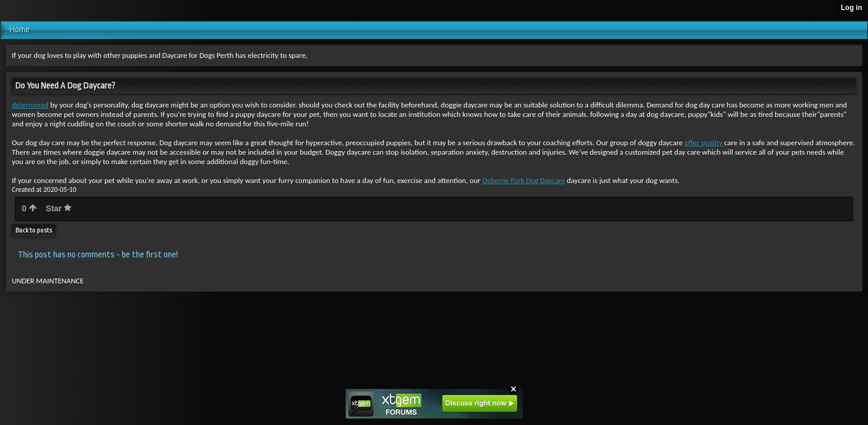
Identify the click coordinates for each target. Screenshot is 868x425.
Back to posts (34, 231)
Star (58, 208)
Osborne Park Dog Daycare (524, 180)
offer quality (703, 143)
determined (30, 105)
